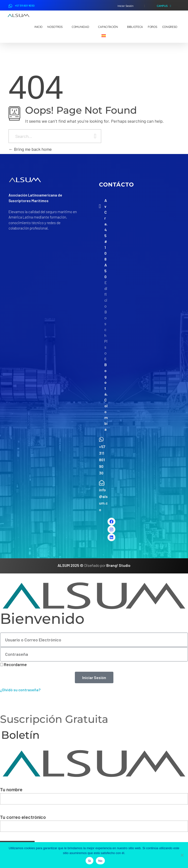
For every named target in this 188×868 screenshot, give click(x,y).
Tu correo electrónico (94, 823)
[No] (182, 855)
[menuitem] (106, 36)
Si (89, 861)
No (100, 861)
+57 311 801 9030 (25, 6)
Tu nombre (94, 795)
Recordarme (13, 664)
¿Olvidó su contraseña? (20, 690)
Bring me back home (30, 149)
